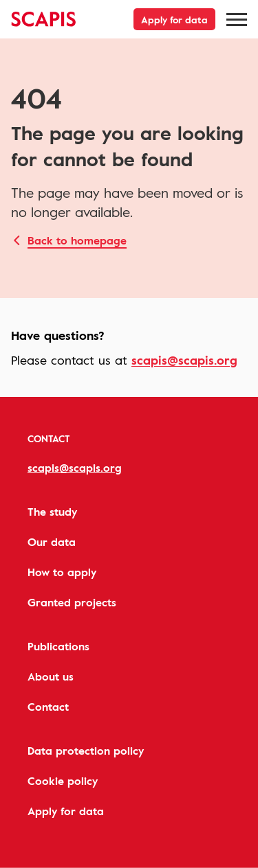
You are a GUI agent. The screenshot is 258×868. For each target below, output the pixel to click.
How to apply (62, 572)
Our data (52, 542)
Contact (48, 707)
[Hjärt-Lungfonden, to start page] (44, 19)
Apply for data (174, 20)
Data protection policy (86, 751)
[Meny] (237, 19)
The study (52, 512)
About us (51, 676)
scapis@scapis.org (184, 360)
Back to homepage (77, 240)
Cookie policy (63, 781)
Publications (58, 646)
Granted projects (72, 602)
